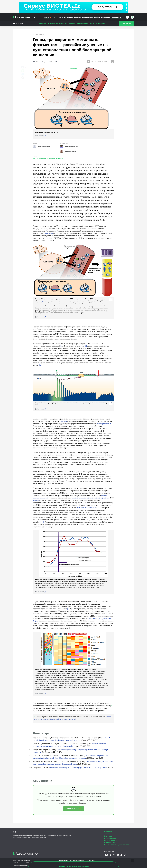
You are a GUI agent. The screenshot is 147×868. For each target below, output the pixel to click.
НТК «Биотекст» (91, 860)
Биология (42, 23)
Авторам (108, 834)
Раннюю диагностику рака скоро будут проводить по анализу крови (78, 768)
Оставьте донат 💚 (74, 809)
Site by (63, 860)
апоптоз (64, 421)
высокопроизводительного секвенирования (91, 498)
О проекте (108, 832)
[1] (61, 346)
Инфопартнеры (110, 838)
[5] (45, 136)
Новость (74, 69)
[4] (43, 522)
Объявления (87, 17)
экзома (36, 500)
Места (92, 23)
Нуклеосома (48, 233)
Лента (46, 17)
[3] (40, 365)
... (107, 23)
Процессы (72, 23)
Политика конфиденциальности (117, 845)
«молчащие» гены (99, 303)
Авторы (97, 17)
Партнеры (105, 17)
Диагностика (41, 159)
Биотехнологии (83, 23)
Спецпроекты (56, 17)
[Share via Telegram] (23, 74)
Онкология (51, 159)
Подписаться (127, 23)
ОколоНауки (100, 23)
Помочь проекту (111, 840)
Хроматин (60, 159)
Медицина (51, 23)
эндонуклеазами (104, 424)
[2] (86, 346)
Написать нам (110, 843)
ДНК (34, 159)
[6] (75, 719)
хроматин (45, 301)
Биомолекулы (61, 23)
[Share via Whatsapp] (23, 71)
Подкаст (69, 17)
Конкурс (78, 17)
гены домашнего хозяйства (86, 508)
